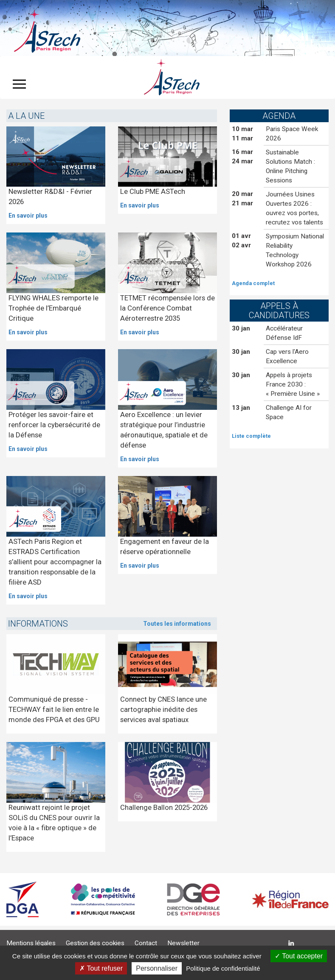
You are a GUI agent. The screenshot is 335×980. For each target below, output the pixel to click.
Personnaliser (157, 968)
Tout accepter (299, 956)
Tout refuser (101, 968)
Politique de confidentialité (223, 968)
